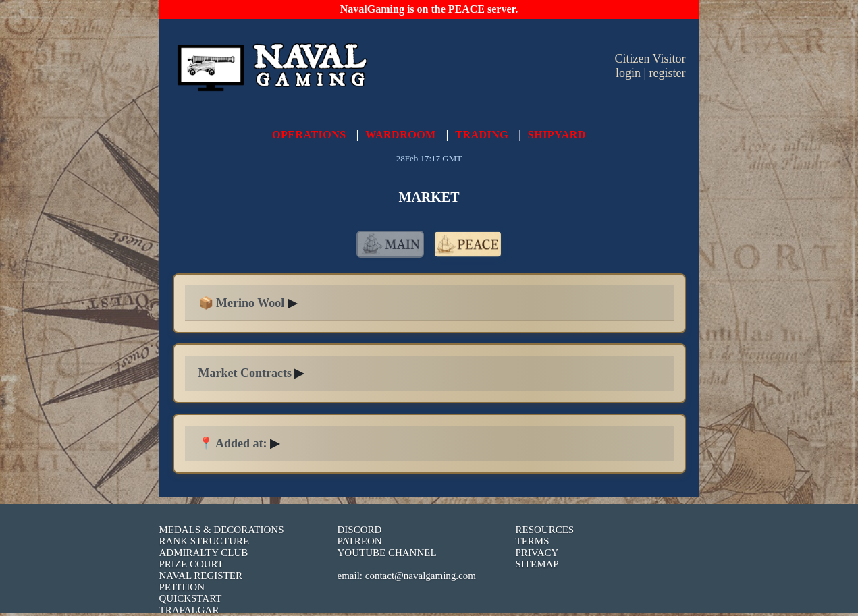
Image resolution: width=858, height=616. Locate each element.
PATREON (360, 541)
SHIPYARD (557, 135)
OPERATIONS (309, 135)
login (628, 73)
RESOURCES (545, 530)
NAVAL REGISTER (201, 576)
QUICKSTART (191, 598)
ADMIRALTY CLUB (204, 553)
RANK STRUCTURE (205, 541)
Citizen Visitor (650, 59)
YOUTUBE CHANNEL (387, 553)
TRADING (482, 135)
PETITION (182, 587)
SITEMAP (537, 564)
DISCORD (360, 530)
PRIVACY (537, 553)
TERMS (533, 541)
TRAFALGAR (189, 610)
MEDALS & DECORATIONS (222, 530)
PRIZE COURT (191, 564)
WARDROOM (400, 135)
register (668, 73)
